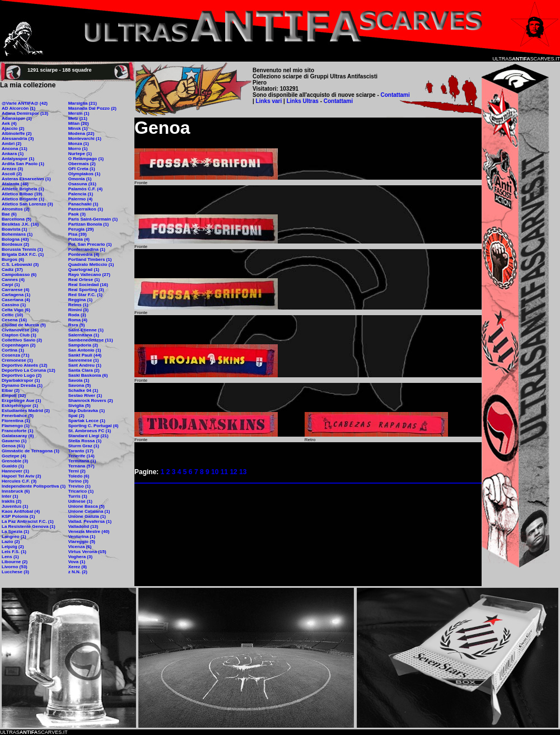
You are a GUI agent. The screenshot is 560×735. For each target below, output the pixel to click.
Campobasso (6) (19, 275)
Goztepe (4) (14, 456)
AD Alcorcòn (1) (18, 108)
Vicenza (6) (80, 547)
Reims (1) (78, 305)
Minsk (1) (78, 128)
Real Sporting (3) (86, 290)
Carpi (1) (11, 285)
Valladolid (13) (83, 526)
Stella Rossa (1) (85, 441)
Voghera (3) (80, 557)
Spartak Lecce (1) (87, 421)
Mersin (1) (79, 113)
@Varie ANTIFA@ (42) (25, 103)
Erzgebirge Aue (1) (21, 401)
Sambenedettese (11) (91, 340)
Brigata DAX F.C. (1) (23, 254)
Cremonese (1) (17, 360)
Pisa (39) (78, 234)
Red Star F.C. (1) (85, 295)
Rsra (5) (77, 325)
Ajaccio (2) (13, 128)
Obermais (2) (82, 164)
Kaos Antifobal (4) (21, 511)
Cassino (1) (14, 305)
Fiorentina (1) (16, 421)
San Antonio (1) (85, 350)
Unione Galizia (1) (87, 516)
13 (243, 472)
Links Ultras (302, 101)
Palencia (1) (81, 194)
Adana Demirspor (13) (25, 113)
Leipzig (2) (13, 547)
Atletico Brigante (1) (23, 199)
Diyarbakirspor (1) (21, 380)
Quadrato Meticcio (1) (91, 264)
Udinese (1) (80, 501)
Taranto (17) (81, 451)
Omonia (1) (80, 179)
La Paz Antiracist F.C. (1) (28, 521)
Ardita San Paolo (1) (23, 164)
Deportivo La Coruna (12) (29, 370)
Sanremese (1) (84, 360)
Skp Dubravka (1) (87, 411)
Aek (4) (9, 123)
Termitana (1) (82, 461)
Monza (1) (79, 144)
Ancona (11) (15, 149)
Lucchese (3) (15, 572)
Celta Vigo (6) (16, 310)
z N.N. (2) (78, 572)
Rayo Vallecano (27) (89, 275)
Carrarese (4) (15, 290)
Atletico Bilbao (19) (22, 194)
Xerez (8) (78, 567)
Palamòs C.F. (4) (85, 189)
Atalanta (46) (15, 184)
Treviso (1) (80, 486)
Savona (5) (80, 385)
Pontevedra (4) (84, 254)
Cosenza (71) (15, 355)
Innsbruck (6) (16, 491)
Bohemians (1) (17, 234)
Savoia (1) (79, 380)
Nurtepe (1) (80, 154)
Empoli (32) (14, 395)
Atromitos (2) (16, 209)
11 (224, 472)
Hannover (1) (15, 471)
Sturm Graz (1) (84, 446)
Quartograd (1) (84, 270)
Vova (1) (77, 562)
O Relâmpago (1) (86, 159)
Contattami (395, 95)
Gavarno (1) (14, 441)
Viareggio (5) (82, 542)
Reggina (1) (81, 300)
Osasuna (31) (82, 184)
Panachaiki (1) (83, 204)
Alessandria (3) (18, 139)
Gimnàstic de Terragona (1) (31, 451)
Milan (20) (79, 123)
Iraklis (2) (11, 501)
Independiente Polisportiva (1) (34, 486)
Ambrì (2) (11, 144)
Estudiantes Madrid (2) (26, 411)
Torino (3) (78, 481)
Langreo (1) (14, 537)
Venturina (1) (82, 537)
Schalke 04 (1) (83, 390)
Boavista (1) (14, 229)
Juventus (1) (15, 506)
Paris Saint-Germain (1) (93, 219)
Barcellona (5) (17, 219)
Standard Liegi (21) (88, 436)
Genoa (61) (13, 446)
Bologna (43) (15, 239)
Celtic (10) (12, 315)
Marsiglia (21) (83, 103)
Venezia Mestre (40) (89, 532)
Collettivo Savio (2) (22, 340)
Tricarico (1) (81, 491)
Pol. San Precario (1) (90, 244)
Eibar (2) (11, 390)
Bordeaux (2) (15, 244)
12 (233, 472)
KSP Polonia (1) (18, 516)
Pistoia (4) (79, 239)
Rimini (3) (78, 310)
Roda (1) (77, 315)
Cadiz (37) (12, 270)
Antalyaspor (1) (18, 159)
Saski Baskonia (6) (88, 375)
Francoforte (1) (17, 431)
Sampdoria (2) (83, 345)
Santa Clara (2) (84, 370)
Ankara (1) (13, 154)
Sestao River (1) (85, 395)
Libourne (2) (15, 562)
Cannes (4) (13, 280)
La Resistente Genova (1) (29, 526)
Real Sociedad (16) (88, 285)
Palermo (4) (81, 199)
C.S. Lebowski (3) (20, 264)
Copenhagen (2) (18, 345)
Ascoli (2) (12, 174)
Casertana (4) (16, 300)
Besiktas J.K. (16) (20, 224)
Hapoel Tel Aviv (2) (21, 476)
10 (215, 472)
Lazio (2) (11, 542)
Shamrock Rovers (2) (91, 401)
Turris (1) (78, 496)
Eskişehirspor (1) (20, 406)
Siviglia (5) (80, 406)
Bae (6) (9, 214)
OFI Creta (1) (82, 169)
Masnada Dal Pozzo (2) (92, 108)
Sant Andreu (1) (85, 365)
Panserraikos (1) (86, 209)
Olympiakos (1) (84, 174)
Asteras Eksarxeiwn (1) (26, 179)
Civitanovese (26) (20, 330)
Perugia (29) (81, 229)
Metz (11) (78, 118)
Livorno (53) (15, 567)
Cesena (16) (14, 320)
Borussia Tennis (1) (22, 249)
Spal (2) (76, 416)
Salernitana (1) (84, 335)
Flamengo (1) (16, 426)
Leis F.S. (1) (14, 552)
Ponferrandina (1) (87, 249)
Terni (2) (77, 471)
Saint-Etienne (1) (86, 330)
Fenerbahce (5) (18, 416)
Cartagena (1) (16, 295)
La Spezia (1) (15, 532)
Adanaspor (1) (17, 118)
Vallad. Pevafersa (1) (90, 521)
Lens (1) (10, 557)
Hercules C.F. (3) (19, 481)
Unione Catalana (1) (89, 511)
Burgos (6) (13, 259)
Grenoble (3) (15, 461)
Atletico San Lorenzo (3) (27, 204)
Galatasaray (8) (18, 436)
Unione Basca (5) (87, 506)
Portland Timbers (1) (90, 259)
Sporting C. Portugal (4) (94, 426)
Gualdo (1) (13, 466)
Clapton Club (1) (19, 335)
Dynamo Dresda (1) (22, 385)
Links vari (270, 101)
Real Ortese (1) (84, 280)
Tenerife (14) (81, 456)
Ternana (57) (81, 466)
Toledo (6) (79, 476)
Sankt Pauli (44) (85, 355)
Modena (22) (81, 134)
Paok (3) (77, 214)
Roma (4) (78, 320)
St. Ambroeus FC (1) (90, 431)
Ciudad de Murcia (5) (24, 325)
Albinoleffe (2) (17, 134)
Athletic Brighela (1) (23, 189)
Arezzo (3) (12, 169)
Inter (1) (10, 496)
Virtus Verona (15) (87, 552)
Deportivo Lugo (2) (22, 375)
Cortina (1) (13, 350)
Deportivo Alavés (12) (25, 365)
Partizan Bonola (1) (88, 224)
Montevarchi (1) (85, 139)
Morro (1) (78, 149)
